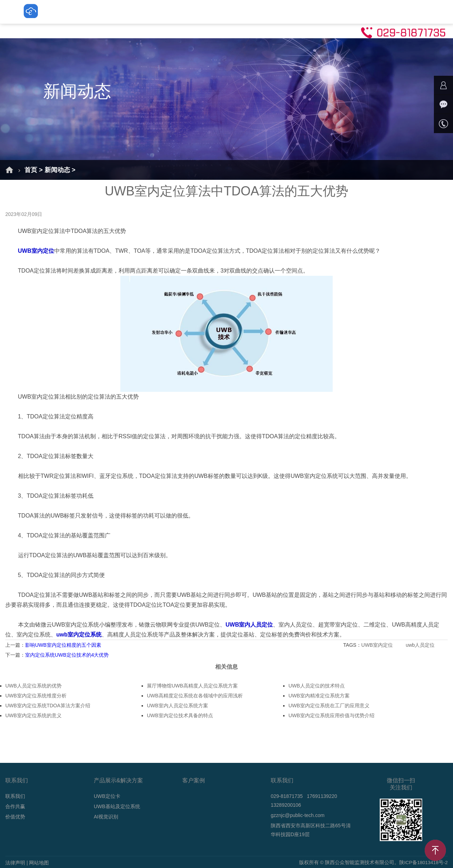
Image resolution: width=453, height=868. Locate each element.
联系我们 (408, 12)
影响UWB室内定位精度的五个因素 (63, 645)
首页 (88, 12)
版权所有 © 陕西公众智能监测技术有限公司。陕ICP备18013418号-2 (373, 863)
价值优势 (15, 817)
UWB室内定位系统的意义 (33, 715)
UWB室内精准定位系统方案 (319, 696)
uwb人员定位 (421, 645)
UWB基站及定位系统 (226, 12)
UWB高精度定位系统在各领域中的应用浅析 (195, 696)
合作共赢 (15, 806)
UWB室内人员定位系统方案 (177, 706)
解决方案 (123, 12)
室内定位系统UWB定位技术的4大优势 (67, 655)
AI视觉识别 (285, 12)
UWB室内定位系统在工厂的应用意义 (329, 706)
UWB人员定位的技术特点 (317, 686)
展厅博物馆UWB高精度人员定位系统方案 (192, 686)
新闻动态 (328, 12)
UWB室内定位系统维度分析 (36, 696)
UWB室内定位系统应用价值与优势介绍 (331, 715)
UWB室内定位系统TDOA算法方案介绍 (48, 706)
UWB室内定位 (378, 645)
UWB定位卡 (167, 12)
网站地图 (39, 863)
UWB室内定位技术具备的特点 (180, 715)
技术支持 (368, 12)
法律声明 (15, 863)
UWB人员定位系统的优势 (33, 686)
